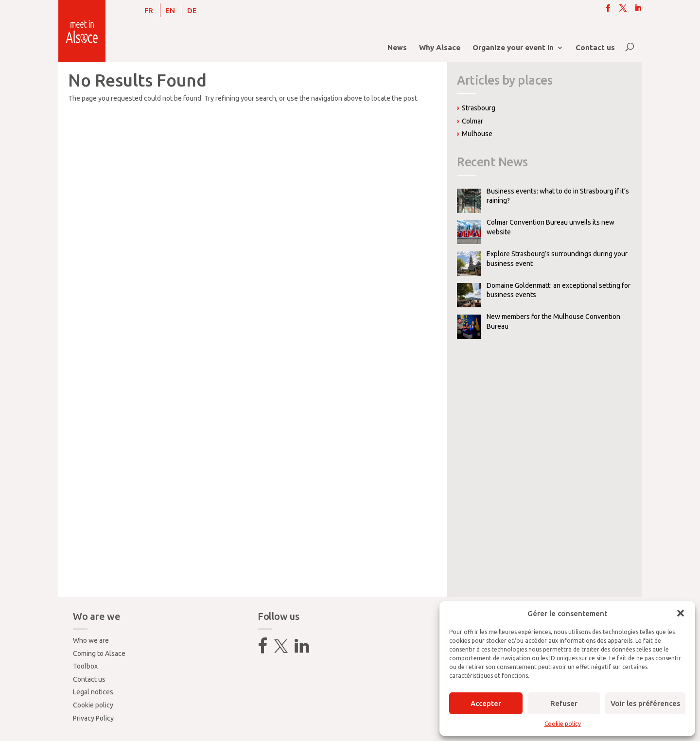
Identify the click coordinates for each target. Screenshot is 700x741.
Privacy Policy (93, 718)
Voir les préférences (645, 703)
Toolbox (85, 666)
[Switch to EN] (170, 10)
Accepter (486, 703)
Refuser (564, 703)
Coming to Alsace (99, 653)
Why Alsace (440, 48)
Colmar (472, 121)
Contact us (595, 48)
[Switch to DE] (192, 10)
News (397, 48)
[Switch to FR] (149, 10)
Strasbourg (479, 108)
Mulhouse (477, 134)
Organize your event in (513, 48)
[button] (681, 613)
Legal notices (93, 692)
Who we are (91, 640)
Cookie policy (563, 724)
